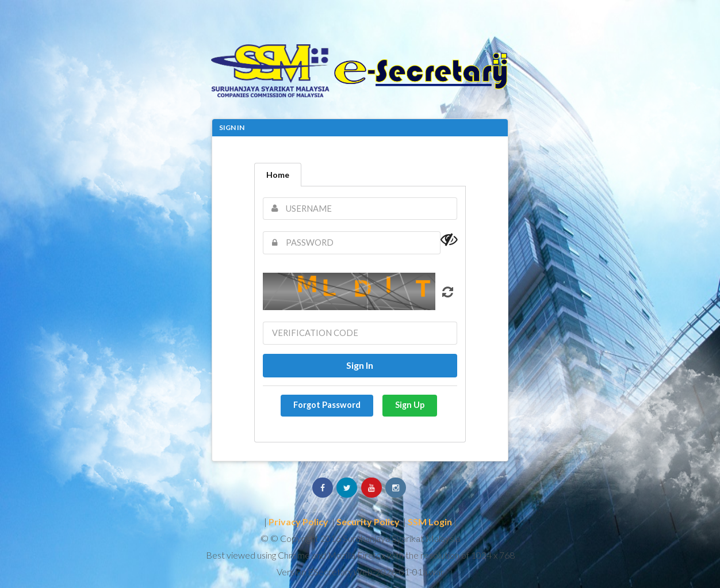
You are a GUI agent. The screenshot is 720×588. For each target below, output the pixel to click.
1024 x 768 (493, 555)
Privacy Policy (298, 522)
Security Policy (368, 522)
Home (278, 175)
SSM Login (430, 522)
